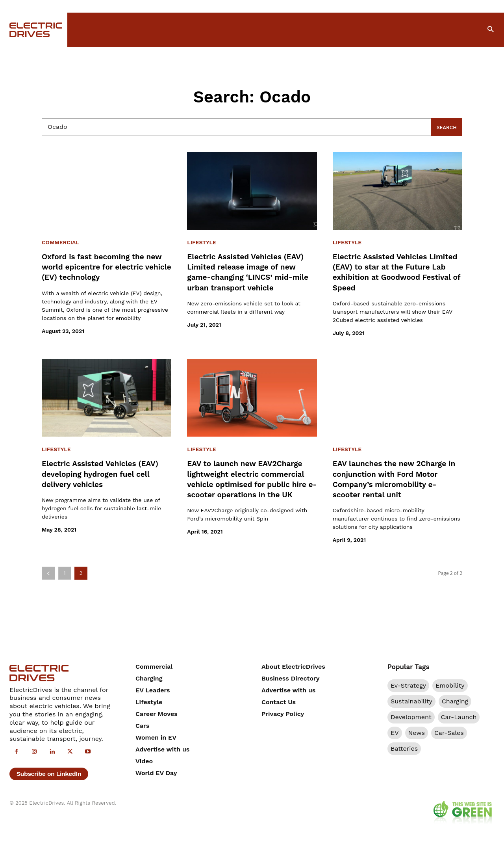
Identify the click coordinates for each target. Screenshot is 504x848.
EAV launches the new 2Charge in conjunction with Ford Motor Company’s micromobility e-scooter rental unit (396, 479)
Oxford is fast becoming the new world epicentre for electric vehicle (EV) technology (106, 267)
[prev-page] (48, 576)
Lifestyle (202, 243)
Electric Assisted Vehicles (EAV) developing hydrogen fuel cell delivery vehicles (106, 474)
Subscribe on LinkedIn (49, 778)
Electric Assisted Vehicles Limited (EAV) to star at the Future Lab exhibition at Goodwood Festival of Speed (390, 272)
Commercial (60, 243)
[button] (491, 30)
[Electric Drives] (34, 30)
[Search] (445, 127)
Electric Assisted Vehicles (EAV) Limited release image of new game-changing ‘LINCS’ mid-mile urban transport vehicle (251, 272)
